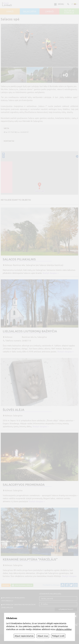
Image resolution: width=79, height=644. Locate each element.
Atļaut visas (43, 636)
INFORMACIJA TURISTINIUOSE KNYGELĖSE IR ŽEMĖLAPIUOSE (18, 606)
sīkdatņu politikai (64, 629)
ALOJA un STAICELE (69, 11)
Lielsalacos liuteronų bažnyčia (30, 331)
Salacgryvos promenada (24, 485)
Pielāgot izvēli (58, 636)
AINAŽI (10, 12)
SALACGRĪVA (30, 12)
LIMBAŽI (49, 12)
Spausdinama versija (23, 585)
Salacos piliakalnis (19, 259)
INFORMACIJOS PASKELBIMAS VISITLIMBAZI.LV (13, 599)
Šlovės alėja (14, 410)
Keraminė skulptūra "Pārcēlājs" (30, 559)
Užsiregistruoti (66, 609)
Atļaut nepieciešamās (24, 636)
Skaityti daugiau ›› (51, 273)
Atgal (6, 585)
